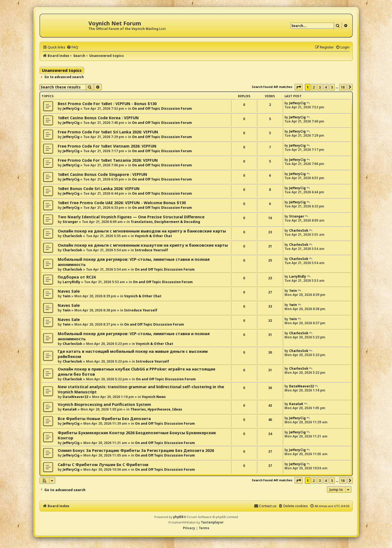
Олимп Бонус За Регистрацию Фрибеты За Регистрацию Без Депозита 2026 (136, 450)
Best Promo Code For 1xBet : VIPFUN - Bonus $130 (107, 104)
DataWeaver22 (75, 397)
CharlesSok (72, 236)
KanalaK (70, 409)
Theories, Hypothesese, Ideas (156, 409)
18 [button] (343, 87)
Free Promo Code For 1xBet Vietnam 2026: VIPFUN (107, 146)
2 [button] (314, 87)
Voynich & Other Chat (153, 236)
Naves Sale (69, 291)
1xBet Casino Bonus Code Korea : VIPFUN (98, 118)
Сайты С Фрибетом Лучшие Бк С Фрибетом (103, 465)
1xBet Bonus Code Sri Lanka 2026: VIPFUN (99, 189)
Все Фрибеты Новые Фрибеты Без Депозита (104, 419)
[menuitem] (72, 47)
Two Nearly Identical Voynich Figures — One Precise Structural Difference (131, 217)
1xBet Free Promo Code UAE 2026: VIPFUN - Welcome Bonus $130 (122, 203)
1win (67, 296)
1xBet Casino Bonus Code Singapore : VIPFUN (102, 174)
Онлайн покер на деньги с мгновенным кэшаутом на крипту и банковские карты (143, 245)
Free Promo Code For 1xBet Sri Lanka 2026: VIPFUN (108, 132)
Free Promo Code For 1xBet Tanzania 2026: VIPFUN (108, 160)
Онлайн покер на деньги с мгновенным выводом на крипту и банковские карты (142, 231)
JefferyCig (71, 108)
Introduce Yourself (151, 250)
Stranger (70, 222)
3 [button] (320, 87)
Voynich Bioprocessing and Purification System (104, 404)
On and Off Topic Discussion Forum (162, 108)
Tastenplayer (212, 522)
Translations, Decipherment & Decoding (165, 222)
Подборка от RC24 (77, 277)
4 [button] (326, 87)
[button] (299, 87)
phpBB (178, 517)
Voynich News (154, 397)
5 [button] (332, 87)
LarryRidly (71, 282)
